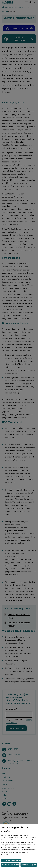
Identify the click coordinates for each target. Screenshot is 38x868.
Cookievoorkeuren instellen (11, 860)
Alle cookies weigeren (29, 865)
